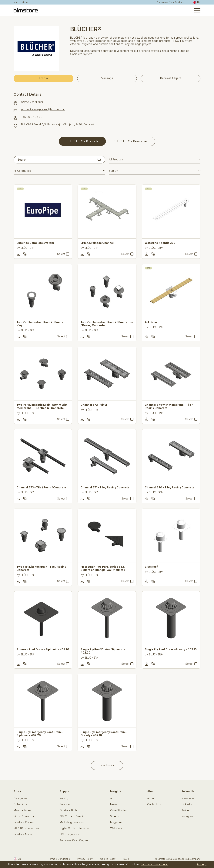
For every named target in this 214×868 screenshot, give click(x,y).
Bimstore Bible (69, 810)
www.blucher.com (32, 102)
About (151, 798)
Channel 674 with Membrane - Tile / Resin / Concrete (169, 406)
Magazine (116, 822)
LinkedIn (187, 804)
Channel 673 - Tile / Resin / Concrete (41, 487)
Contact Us (154, 804)
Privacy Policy (85, 859)
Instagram (187, 816)
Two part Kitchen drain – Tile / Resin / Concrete (41, 568)
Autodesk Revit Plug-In (74, 840)
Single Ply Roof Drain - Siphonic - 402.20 (103, 651)
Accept (202, 864)
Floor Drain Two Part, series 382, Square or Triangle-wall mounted (103, 568)
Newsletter (188, 798)
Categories (20, 798)
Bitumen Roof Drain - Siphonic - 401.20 (43, 649)
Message (107, 78)
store (25, 2)
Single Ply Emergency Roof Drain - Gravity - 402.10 (104, 734)
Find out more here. (155, 864)
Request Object (171, 78)
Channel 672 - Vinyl (94, 405)
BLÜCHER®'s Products (82, 141)
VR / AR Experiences (26, 828)
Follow (43, 78)
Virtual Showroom (24, 816)
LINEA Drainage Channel (97, 243)
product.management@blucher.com (43, 109)
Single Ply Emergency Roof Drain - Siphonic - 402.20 (40, 734)
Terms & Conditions (59, 859)
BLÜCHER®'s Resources (130, 141)
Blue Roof (151, 567)
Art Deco (151, 322)
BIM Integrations (70, 834)
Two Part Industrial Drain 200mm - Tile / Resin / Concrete (107, 324)
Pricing (64, 798)
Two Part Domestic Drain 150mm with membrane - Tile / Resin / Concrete (42, 406)
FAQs (126, 859)
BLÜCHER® (28, 248)
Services (65, 804)
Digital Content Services (75, 828)
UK (197, 2)
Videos (115, 816)
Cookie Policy (108, 859)
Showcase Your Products (171, 2)
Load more (107, 765)
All (112, 798)
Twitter (186, 810)
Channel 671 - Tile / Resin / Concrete (105, 487)
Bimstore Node (23, 834)
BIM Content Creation (73, 816)
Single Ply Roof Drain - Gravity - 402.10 (171, 649)
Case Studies (118, 810)
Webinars (116, 828)
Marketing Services (72, 822)
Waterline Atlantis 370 (160, 243)
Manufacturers (23, 810)
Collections (20, 804)
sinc (16, 2)
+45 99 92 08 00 (32, 117)
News (114, 804)
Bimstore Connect (25, 822)
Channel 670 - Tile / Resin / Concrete (170, 487)
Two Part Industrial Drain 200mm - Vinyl (40, 324)
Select (61, 254)
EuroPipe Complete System (35, 243)
